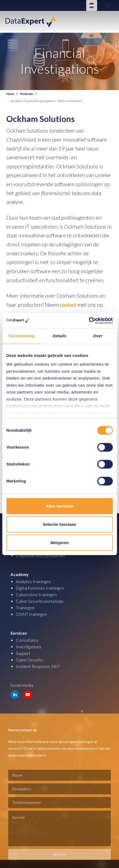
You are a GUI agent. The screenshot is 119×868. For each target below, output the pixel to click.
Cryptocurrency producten (40, 556)
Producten (27, 94)
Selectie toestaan (59, 524)
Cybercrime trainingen (36, 595)
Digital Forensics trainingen (40, 588)
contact (68, 305)
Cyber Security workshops (40, 601)
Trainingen (25, 608)
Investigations (29, 647)
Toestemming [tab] (21, 336)
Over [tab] (98, 336)
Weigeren (59, 543)
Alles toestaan (60, 506)
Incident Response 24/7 (38, 666)
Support (23, 653)
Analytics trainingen (33, 581)
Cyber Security (29, 660)
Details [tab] (60, 336)
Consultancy (27, 640)
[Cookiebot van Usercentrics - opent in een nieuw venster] (89, 321)
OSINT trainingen (31, 614)
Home (10, 94)
